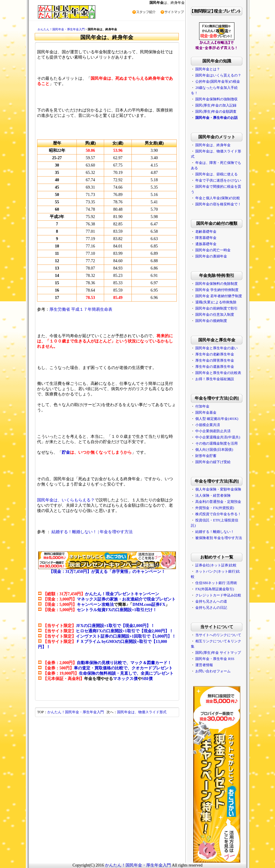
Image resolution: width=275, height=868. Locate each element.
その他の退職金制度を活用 (216, 443)
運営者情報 (204, 665)
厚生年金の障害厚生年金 (215, 360)
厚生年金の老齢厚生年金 (215, 354)
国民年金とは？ (208, 69)
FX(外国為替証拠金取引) (215, 589)
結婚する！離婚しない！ (215, 532)
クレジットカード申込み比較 (218, 595)
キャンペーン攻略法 (95, 605)
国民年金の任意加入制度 (215, 315)
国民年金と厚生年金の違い (216, 348)
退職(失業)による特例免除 (216, 302)
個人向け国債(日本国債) (214, 450)
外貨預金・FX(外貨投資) (215, 508)
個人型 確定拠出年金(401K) (217, 419)
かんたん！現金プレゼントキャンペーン (122, 594)
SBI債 (147, 679)
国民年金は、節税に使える (216, 174)
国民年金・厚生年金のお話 (216, 118)
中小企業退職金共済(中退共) (218, 437)
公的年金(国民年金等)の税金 (218, 82)
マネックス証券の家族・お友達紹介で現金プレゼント (126, 599)
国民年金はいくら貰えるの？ (218, 75)
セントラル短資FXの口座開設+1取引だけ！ (117, 610)
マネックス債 (125, 679)
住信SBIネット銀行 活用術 (216, 583)
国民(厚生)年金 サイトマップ (218, 653)
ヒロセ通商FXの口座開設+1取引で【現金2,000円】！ (125, 631)
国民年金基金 (206, 413)
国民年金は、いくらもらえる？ (66, 500)
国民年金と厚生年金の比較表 (218, 373)
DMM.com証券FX (149, 605)
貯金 (66, 452)
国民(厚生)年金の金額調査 (216, 112)
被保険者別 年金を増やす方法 (219, 538)
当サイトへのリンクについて (218, 635)
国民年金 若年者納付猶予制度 (219, 296)
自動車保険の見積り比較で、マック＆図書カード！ (124, 663)
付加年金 (202, 406)
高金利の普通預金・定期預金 (218, 502)
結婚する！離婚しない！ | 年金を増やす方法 (92, 532)
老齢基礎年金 (206, 232)
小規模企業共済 (208, 425)
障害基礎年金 (206, 238)
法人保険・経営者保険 (213, 495)
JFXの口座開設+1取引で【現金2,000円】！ (115, 626)
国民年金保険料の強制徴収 (216, 99)
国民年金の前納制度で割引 (216, 308)
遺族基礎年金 (206, 244)
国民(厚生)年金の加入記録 (216, 105)
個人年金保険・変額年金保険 (218, 489)
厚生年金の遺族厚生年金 (215, 367)
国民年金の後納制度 (211, 321)
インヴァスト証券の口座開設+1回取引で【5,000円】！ (126, 636)
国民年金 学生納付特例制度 (217, 290)
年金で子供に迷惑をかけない (218, 180)
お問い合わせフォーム (213, 671)
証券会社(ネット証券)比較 (216, 565)
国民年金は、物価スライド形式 (142, 712)
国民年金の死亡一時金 (213, 250)
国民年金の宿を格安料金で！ (218, 204)
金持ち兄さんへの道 (211, 601)
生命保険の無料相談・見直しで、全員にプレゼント (126, 673)
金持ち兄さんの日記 (211, 608)
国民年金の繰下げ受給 (213, 462)
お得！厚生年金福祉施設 (215, 379)
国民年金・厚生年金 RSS (215, 659)
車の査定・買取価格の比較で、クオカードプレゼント (123, 668)
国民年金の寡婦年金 (211, 256)
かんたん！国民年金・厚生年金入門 (61, 29)
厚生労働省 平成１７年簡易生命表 (81, 309)
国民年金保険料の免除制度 (216, 284)
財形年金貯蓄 (206, 456)
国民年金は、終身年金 (213, 145)
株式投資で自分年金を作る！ (218, 514)
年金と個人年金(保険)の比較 (218, 198)
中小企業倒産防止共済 (213, 431)
